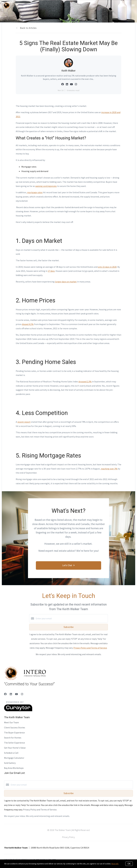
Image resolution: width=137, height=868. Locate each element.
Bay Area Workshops (14, 768)
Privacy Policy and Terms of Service (90, 648)
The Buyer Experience (14, 733)
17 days (51, 271)
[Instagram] (22, 694)
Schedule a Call (11, 753)
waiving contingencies (46, 186)
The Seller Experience (14, 743)
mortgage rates (35, 192)
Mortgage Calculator (14, 758)
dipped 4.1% (28, 324)
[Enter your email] (71, 618)
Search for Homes (13, 738)
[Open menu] (133, 5)
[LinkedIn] (11, 694)
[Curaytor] (18, 710)
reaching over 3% (109, 469)
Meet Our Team (11, 722)
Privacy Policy (68, 837)
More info (115, 864)
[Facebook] (5, 694)
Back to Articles (28, 28)
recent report (24, 422)
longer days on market (66, 282)
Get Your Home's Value (15, 748)
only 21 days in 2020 (107, 267)
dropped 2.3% (85, 382)
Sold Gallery (10, 763)
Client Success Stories (15, 727)
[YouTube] (16, 694)
